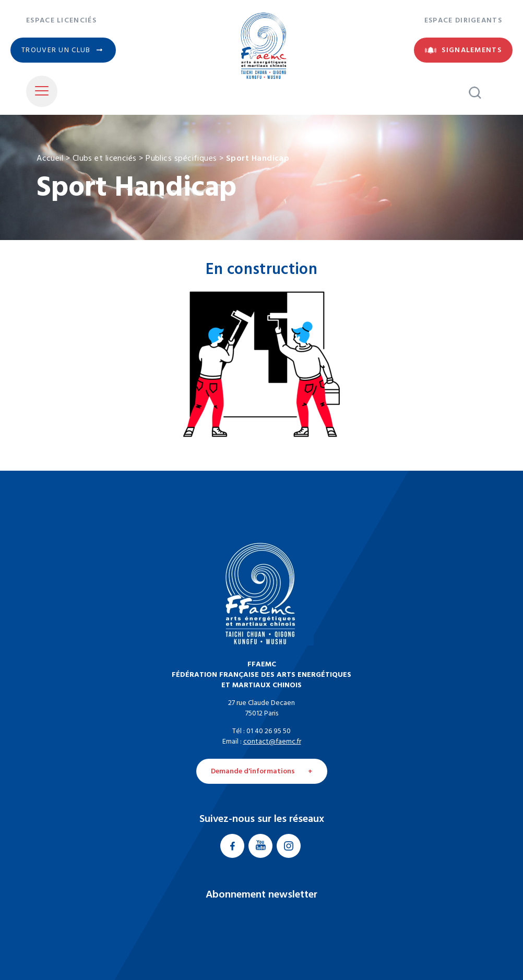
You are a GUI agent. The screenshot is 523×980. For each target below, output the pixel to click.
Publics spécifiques (181, 158)
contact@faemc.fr (272, 742)
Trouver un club (56, 50)
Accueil (50, 158)
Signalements (472, 50)
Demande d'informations (253, 771)
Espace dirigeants (463, 20)
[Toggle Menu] (42, 91)
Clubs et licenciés (105, 158)
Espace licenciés (61, 20)
